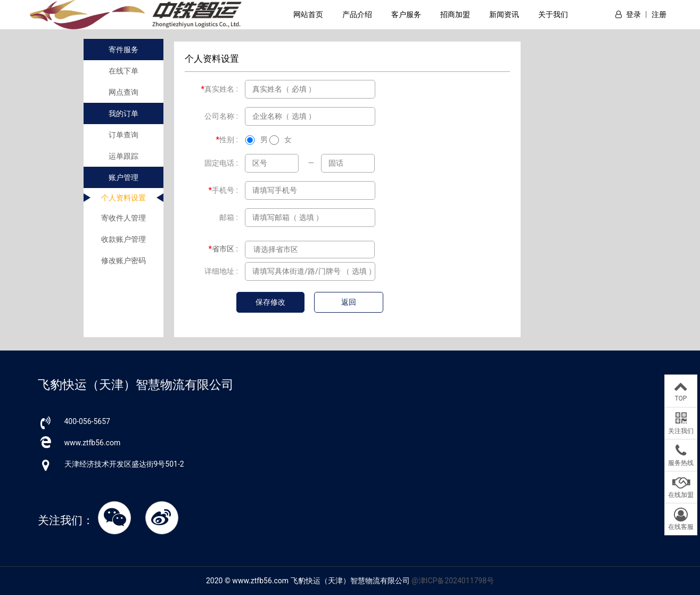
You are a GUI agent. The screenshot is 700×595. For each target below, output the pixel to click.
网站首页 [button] (308, 14)
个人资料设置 (123, 198)
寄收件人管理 (123, 218)
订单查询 (123, 135)
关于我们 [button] (553, 14)
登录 (633, 14)
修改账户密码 (123, 260)
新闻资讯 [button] (504, 14)
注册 (659, 14)
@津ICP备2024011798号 (453, 581)
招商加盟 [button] (455, 14)
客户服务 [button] (406, 14)
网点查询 (123, 92)
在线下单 (123, 71)
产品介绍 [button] (357, 14)
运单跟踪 (123, 156)
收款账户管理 (123, 239)
